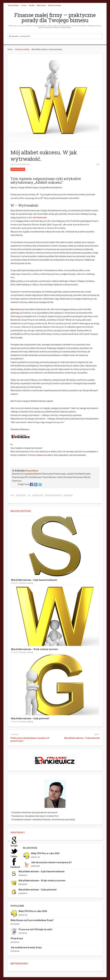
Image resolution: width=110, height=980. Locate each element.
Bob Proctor (21, 495)
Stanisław (26, 164)
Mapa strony (41, 5)
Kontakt (32, 5)
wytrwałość (68, 495)
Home (10, 49)
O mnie (24, 5)
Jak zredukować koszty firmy (26, 947)
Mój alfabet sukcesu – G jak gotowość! (30, 718)
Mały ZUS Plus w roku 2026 (45, 853)
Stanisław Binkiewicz (53, 495)
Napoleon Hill (38, 495)
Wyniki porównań (54, 5)
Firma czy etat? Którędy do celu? (35, 929)
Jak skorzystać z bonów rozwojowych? (51, 862)
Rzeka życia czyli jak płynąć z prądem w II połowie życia (30, 739)
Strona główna (13, 5)
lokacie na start (44, 455)
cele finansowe (40, 218)
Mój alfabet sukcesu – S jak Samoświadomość (34, 580)
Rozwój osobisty (22, 49)
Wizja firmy (17, 938)
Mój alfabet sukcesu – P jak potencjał (82, 738)
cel (29, 495)
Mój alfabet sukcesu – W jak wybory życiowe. (35, 649)
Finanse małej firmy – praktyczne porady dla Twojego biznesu (55, 18)
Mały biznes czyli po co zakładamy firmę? (32, 920)
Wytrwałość (16, 309)
